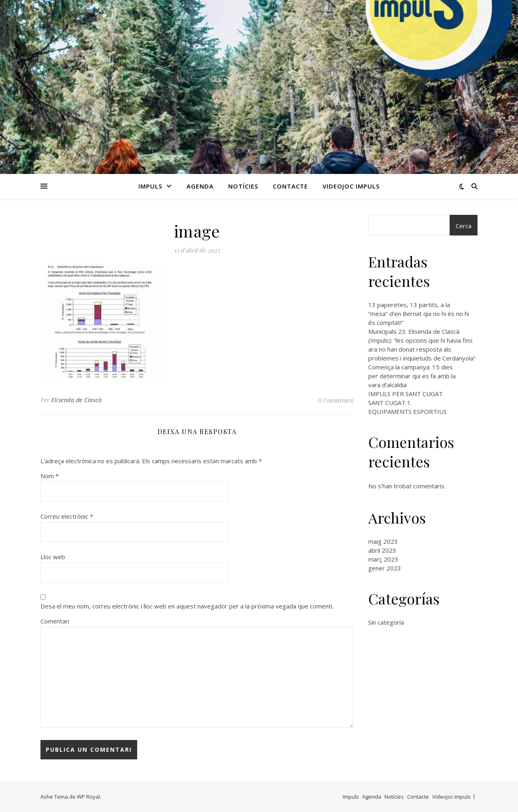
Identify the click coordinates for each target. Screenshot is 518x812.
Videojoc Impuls (351, 186)
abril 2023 (382, 550)
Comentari (55, 621)
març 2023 (383, 559)
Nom (50, 476)
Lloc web (53, 557)
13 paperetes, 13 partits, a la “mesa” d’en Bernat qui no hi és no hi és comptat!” (419, 314)
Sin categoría (386, 622)
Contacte (290, 186)
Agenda (200, 186)
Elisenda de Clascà (76, 400)
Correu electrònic (67, 516)
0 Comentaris (336, 400)
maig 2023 (383, 541)
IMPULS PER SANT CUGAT (405, 394)
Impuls (150, 186)
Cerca (464, 226)
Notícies (243, 186)
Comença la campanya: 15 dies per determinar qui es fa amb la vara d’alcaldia (412, 376)
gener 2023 (385, 568)
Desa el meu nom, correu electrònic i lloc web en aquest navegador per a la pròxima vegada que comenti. (187, 606)
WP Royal (88, 797)
